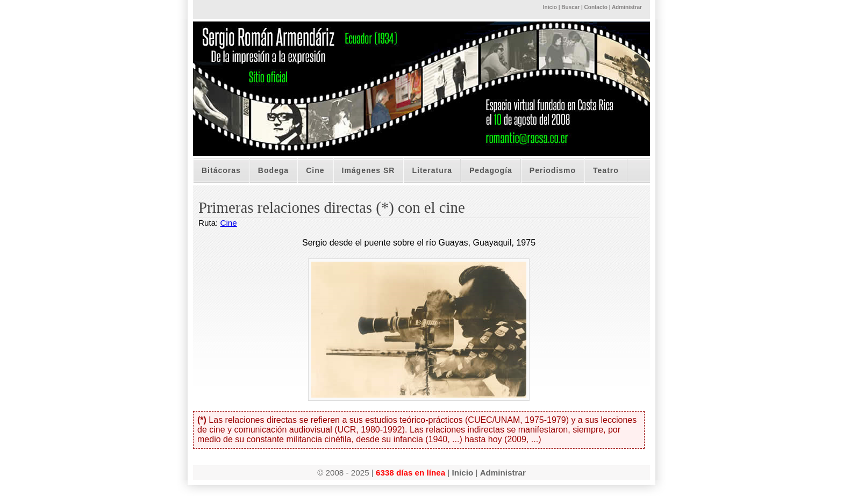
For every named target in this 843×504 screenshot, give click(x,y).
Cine (315, 170)
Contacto (596, 7)
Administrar (627, 7)
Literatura (432, 170)
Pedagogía (491, 170)
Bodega (273, 170)
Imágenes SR (369, 170)
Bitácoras (221, 170)
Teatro (606, 170)
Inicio (550, 7)
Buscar (570, 7)
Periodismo (553, 170)
